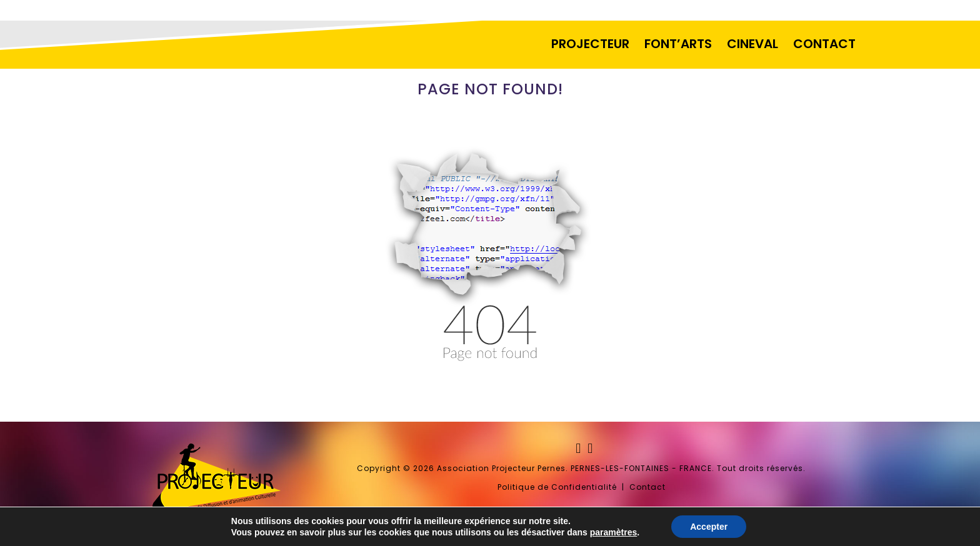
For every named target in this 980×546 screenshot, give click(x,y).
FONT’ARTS (678, 44)
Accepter (709, 527)
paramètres (614, 532)
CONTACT (824, 44)
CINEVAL (752, 44)
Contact (647, 487)
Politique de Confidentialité (557, 487)
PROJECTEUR (590, 44)
